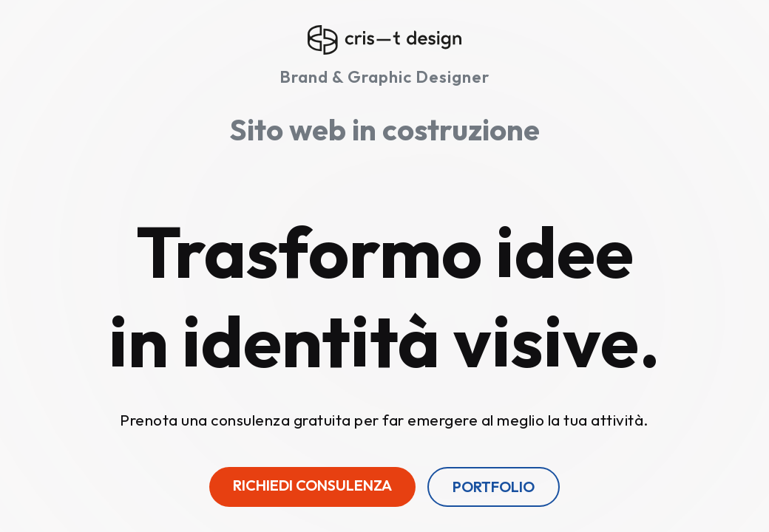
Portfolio (494, 487)
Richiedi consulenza (312, 485)
